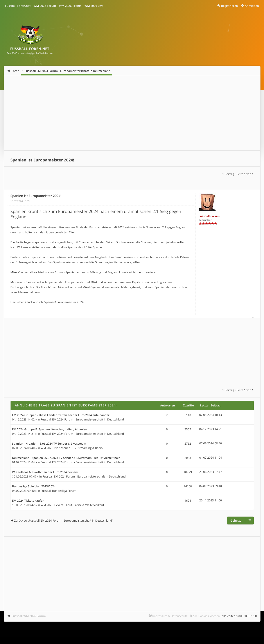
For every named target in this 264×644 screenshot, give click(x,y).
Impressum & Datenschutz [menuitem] (170, 616)
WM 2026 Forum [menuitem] (45, 6)
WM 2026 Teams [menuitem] (70, 6)
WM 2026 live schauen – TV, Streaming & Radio (72, 448)
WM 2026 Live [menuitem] (94, 6)
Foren (15, 71)
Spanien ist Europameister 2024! (42, 160)
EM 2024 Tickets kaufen (28, 501)
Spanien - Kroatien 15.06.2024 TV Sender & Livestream (49, 444)
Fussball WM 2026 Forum (29, 616)
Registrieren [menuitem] (230, 6)
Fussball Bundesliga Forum (59, 491)
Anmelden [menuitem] (252, 6)
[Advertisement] (132, 113)
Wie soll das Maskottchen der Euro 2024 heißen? (45, 472)
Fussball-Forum (209, 216)
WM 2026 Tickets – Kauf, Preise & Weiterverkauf (72, 505)
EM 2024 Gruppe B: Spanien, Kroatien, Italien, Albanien (50, 429)
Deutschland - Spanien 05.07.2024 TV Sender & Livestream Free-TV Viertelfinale (66, 458)
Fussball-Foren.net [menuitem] (18, 6)
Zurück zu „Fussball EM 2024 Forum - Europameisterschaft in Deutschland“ (64, 521)
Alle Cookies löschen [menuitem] (206, 616)
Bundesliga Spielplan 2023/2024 (34, 487)
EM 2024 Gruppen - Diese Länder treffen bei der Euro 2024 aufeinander (61, 415)
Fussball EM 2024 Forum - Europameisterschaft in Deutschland (67, 71)
